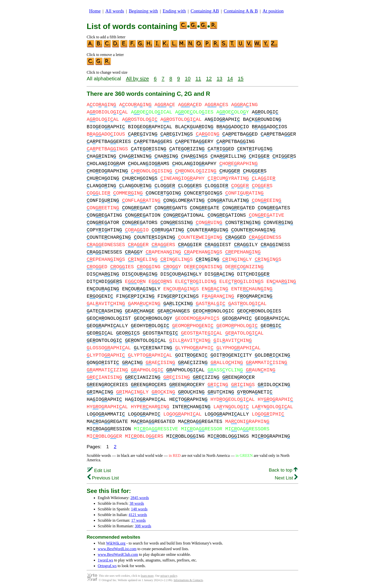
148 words (139, 509)
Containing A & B (241, 11)
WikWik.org (116, 543)
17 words (138, 520)
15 (241, 78)
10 (188, 78)
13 (219, 78)
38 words (137, 503)
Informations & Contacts (188, 580)
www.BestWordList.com (117, 549)
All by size (137, 78)
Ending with (174, 11)
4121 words (138, 515)
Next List (286, 478)
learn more (147, 576)
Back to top (283, 470)
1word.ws (105, 560)
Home (95, 11)
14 (230, 78)
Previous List (103, 478)
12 (209, 78)
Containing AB (205, 11)
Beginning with (144, 11)
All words (115, 11)
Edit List (99, 470)
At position (273, 11)
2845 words (140, 498)
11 (198, 78)
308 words (143, 526)
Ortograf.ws (107, 566)
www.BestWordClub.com (118, 554)
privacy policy (169, 576)
